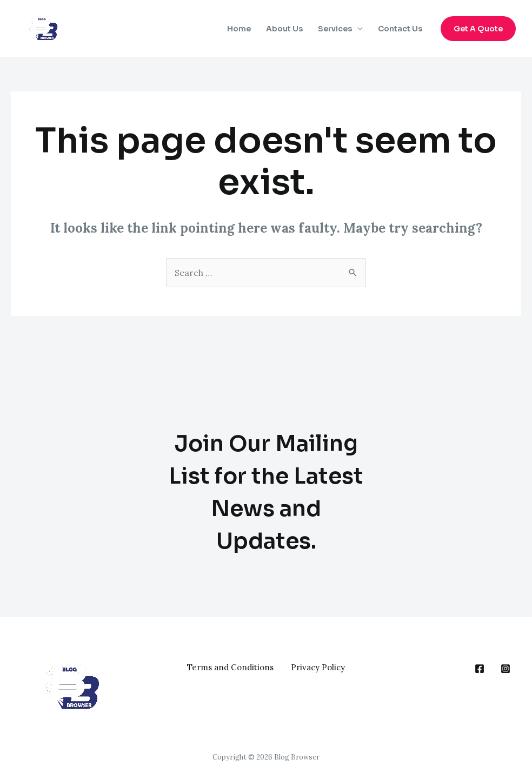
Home (239, 29)
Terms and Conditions (230, 667)
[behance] (480, 669)
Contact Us (400, 29)
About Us (284, 29)
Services (335, 29)
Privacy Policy (318, 667)
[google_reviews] (506, 669)
